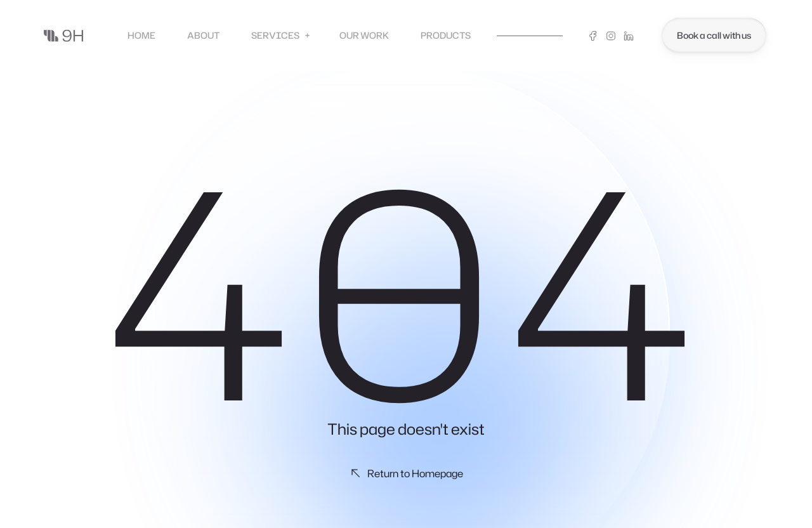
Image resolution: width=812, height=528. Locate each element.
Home (141, 35)
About (203, 35)
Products (446, 35)
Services (281, 36)
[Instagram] (611, 36)
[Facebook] (593, 36)
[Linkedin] (629, 36)
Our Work (364, 35)
